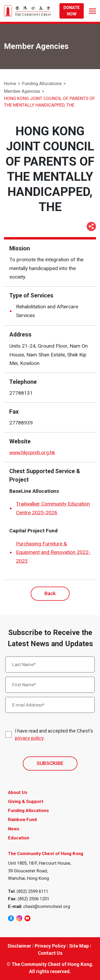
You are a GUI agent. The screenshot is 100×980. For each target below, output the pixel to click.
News (14, 829)
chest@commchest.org (47, 906)
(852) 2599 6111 (32, 891)
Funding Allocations (42, 83)
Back (50, 593)
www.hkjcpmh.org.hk (32, 453)
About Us (18, 792)
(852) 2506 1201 (33, 899)
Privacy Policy (50, 946)
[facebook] (11, 918)
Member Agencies (22, 91)
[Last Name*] (50, 664)
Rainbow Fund (22, 819)
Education (19, 838)
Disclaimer (19, 946)
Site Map (79, 946)
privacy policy (29, 738)
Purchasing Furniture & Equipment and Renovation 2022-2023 (53, 552)
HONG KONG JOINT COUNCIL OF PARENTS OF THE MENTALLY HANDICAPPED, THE (49, 102)
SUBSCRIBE (50, 763)
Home (10, 83)
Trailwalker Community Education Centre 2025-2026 (53, 508)
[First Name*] (50, 685)
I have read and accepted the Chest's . (54, 735)
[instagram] (19, 918)
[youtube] (27, 918)
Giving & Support (26, 801)
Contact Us (50, 953)
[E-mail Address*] (50, 705)
